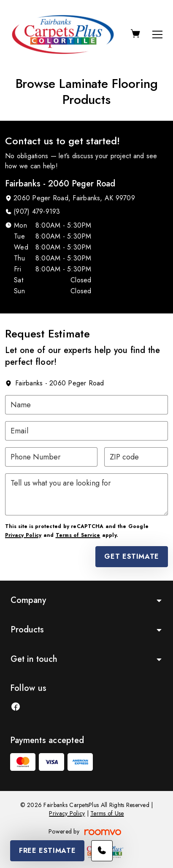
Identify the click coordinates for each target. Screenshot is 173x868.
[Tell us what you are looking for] (86, 494)
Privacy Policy (23, 535)
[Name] (86, 405)
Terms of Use (107, 813)
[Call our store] (102, 851)
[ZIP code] (136, 457)
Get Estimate (132, 556)
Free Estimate (47, 851)
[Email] (86, 431)
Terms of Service (78, 535)
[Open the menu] (157, 35)
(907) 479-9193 (37, 211)
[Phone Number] (51, 457)
